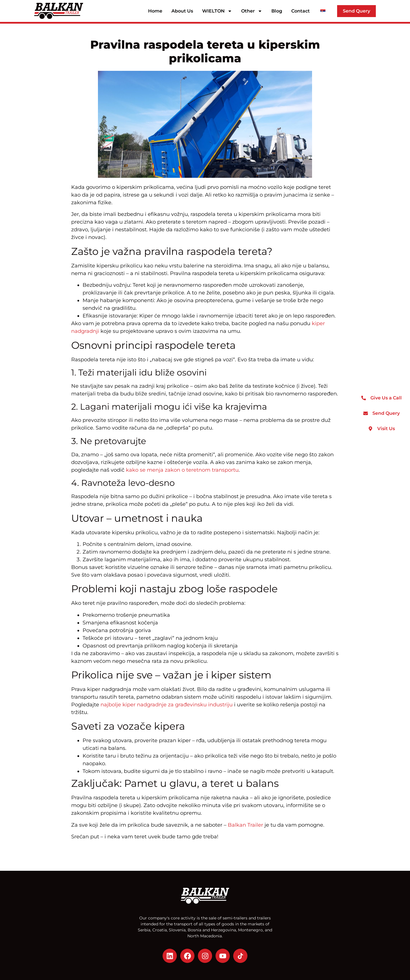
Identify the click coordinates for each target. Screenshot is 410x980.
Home (155, 11)
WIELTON (217, 11)
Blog (277, 11)
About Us (182, 11)
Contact (301, 11)
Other (252, 11)
